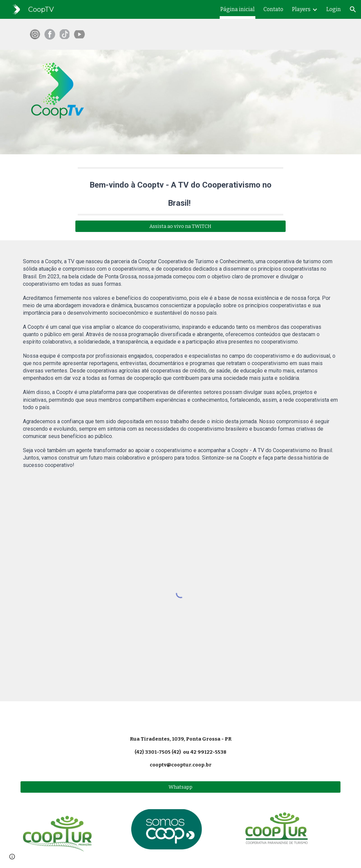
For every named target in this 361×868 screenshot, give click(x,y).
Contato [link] (273, 9)
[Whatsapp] (180, 787)
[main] (180, 191)
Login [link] (334, 9)
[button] (353, 9)
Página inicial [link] (238, 9)
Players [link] (301, 9)
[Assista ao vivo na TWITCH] (180, 226)
